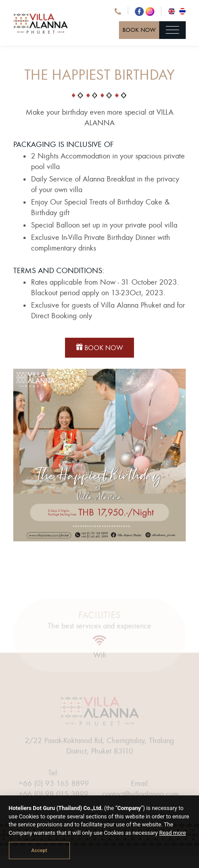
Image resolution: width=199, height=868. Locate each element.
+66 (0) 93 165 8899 (54, 790)
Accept (39, 850)
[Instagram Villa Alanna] (150, 11)
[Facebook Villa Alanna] (140, 11)
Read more (173, 833)
